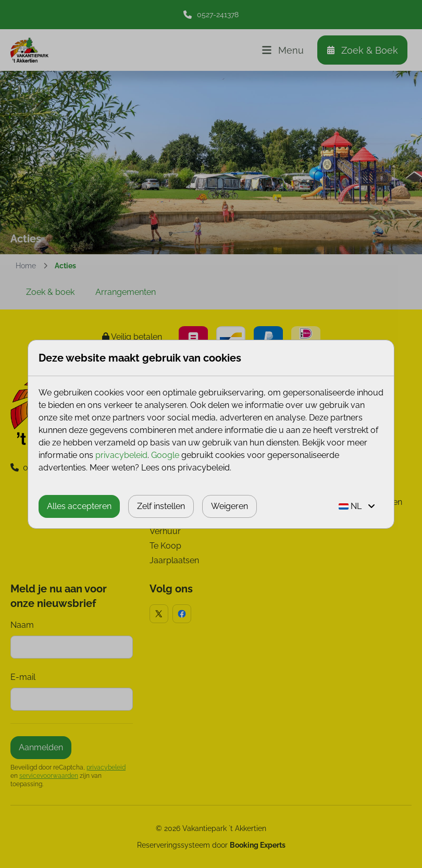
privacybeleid (121, 455)
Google (165, 455)
